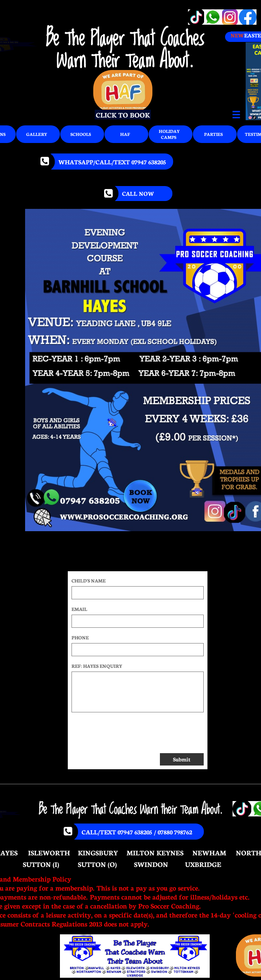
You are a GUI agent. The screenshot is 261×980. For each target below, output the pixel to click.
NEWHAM (209, 852)
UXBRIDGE (203, 864)
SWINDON (151, 864)
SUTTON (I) (41, 864)
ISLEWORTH (49, 852)
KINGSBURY (98, 852)
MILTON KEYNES (155, 852)
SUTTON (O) (97, 864)
